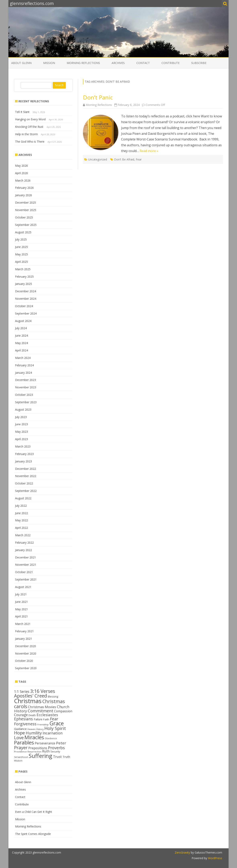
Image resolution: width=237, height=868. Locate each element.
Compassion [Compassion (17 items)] (63, 711)
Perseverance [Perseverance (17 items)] (45, 743)
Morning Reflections (83, 63)
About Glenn (21, 63)
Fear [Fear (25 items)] (54, 719)
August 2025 (23, 232)
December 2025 (26, 203)
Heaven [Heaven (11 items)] (32, 729)
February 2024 (24, 365)
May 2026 (21, 166)
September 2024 (26, 313)
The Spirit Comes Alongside (33, 834)
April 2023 (21, 439)
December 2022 (26, 469)
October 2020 (24, 661)
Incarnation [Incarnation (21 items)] (53, 733)
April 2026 (21, 173)
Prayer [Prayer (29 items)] (21, 747)
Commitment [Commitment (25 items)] (40, 711)
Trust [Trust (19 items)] (57, 757)
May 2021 (21, 609)
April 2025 (21, 262)
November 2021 (26, 565)
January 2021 (23, 639)
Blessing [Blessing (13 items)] (53, 696)
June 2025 (21, 247)
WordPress (215, 858)
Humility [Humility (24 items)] (34, 733)
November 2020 (26, 653)
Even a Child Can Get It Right (34, 812)
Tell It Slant (22, 112)
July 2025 (21, 239)
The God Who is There (30, 142)
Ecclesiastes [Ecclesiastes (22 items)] (47, 715)
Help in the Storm (26, 134)
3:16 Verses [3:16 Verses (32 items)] (43, 691)
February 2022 (24, 543)
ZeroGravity (182, 852)
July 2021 (21, 594)
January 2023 (23, 461)
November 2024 (26, 299)
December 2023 (26, 380)
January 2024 (23, 373)
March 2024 (23, 358)
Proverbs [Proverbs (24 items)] (56, 748)
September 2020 (26, 668)
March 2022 (23, 535)
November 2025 (26, 210)
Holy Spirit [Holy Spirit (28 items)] (55, 728)
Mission (49, 63)
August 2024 (23, 321)
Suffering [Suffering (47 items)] (40, 756)
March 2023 (23, 446)
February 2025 (24, 277)
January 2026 (23, 195)
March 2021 (23, 624)
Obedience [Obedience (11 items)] (51, 738)
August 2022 (23, 498)
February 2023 (24, 454)
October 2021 (24, 572)
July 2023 (21, 417)
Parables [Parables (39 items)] (24, 743)
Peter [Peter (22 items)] (61, 743)
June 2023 (21, 424)
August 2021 (23, 587)
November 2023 (26, 387)
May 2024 (21, 343)
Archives (118, 63)
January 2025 (23, 284)
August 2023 (23, 410)
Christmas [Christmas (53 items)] (28, 701)
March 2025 (23, 269)
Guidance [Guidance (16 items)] (20, 729)
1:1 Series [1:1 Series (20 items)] (22, 691)
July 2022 (21, 506)
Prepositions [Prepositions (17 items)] (38, 748)
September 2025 (26, 225)
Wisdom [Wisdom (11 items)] (18, 761)
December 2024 (26, 291)
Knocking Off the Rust (29, 127)
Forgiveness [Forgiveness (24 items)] (25, 724)
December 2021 (26, 557)
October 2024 (24, 306)
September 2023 (26, 402)
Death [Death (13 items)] (32, 715)
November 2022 (26, 476)
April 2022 (21, 528)
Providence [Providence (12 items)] (20, 752)
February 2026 (24, 188)
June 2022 (21, 513)
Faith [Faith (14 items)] (46, 719)
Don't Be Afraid (124, 159)
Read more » (149, 151)
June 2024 (21, 336)
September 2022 (26, 491)
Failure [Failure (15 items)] (38, 719)
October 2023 (24, 395)
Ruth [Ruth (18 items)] (46, 751)
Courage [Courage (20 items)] (21, 715)
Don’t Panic (98, 97)
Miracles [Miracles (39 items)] (34, 737)
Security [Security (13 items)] (55, 751)
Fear (139, 159)
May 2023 (21, 432)
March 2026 (23, 180)
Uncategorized (98, 159)
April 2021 (21, 616)
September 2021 (26, 579)
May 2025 (21, 254)
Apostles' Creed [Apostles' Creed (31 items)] (31, 696)
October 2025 (24, 217)
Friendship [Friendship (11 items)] (43, 725)
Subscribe (199, 63)
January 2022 (23, 550)
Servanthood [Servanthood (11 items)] (21, 757)
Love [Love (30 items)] (19, 738)
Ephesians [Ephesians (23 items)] (23, 719)
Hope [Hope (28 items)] (19, 733)
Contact (143, 63)
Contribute (171, 63)
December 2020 (26, 646)
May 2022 (21, 520)
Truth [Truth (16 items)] (66, 757)
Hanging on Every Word (30, 119)
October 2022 (24, 483)
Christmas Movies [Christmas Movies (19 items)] (42, 707)
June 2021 (21, 602)
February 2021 (24, 631)
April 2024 (21, 350)
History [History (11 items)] (40, 729)
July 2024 (21, 328)
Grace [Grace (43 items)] (57, 723)
